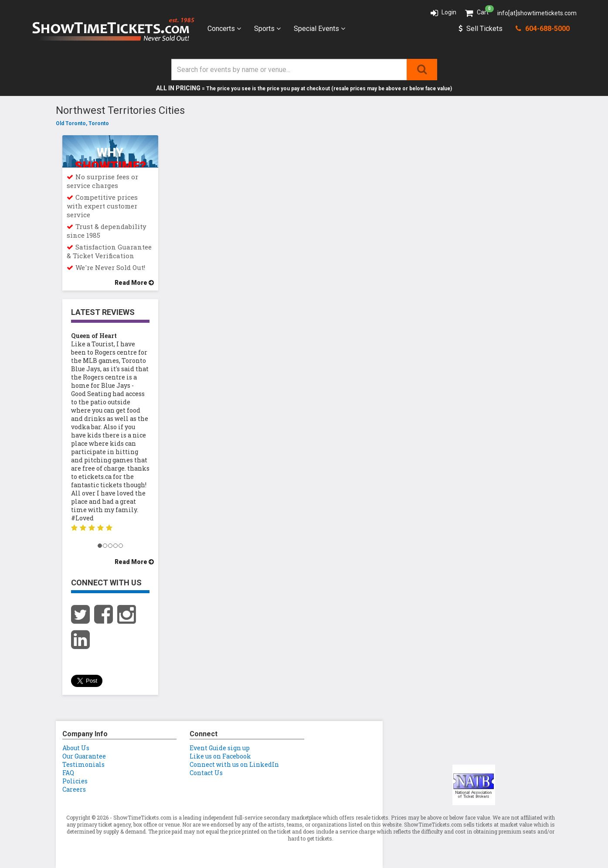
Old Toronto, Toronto (82, 123)
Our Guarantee (84, 756)
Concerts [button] (224, 29)
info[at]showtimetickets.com (537, 13)
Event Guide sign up (220, 748)
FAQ (68, 773)
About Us (76, 748)
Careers (74, 789)
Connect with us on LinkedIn (234, 764)
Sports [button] (267, 29)
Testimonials (83, 764)
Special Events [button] (319, 29)
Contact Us (206, 773)
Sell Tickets (481, 29)
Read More (134, 283)
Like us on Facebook (220, 756)
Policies (75, 781)
